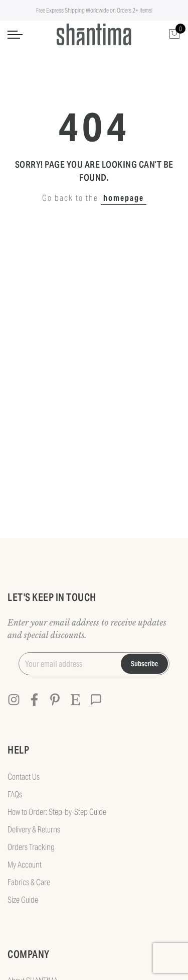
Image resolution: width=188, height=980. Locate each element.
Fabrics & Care (29, 882)
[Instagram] (14, 700)
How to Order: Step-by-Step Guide (57, 812)
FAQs (15, 794)
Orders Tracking (31, 847)
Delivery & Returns (34, 830)
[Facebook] (34, 700)
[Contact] (96, 700)
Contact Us (24, 777)
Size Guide (23, 900)
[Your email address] (65, 664)
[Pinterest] (55, 700)
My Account (25, 865)
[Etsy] (75, 700)
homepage (124, 198)
